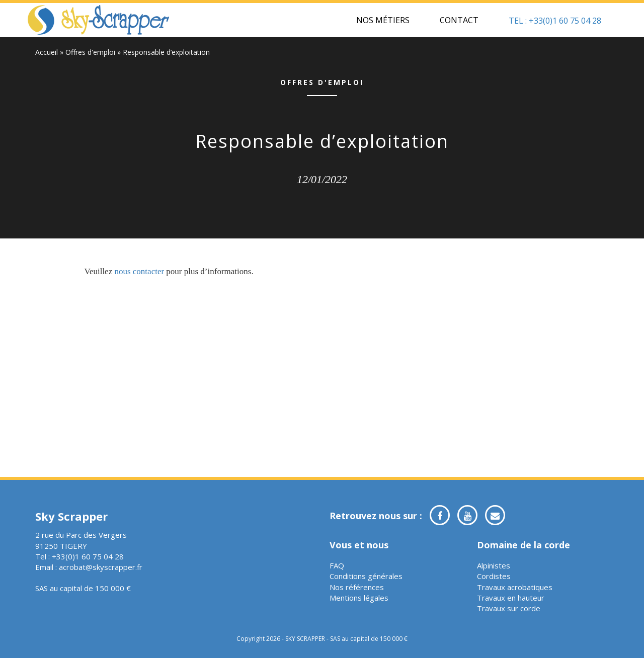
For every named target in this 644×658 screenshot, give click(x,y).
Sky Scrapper (99, 20)
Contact (459, 20)
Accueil (47, 52)
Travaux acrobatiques (515, 587)
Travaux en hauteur (511, 598)
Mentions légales (359, 598)
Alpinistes (494, 565)
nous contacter (139, 271)
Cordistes (494, 576)
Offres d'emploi (90, 52)
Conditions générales (366, 576)
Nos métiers (383, 20)
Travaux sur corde (509, 608)
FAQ (337, 565)
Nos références (357, 587)
